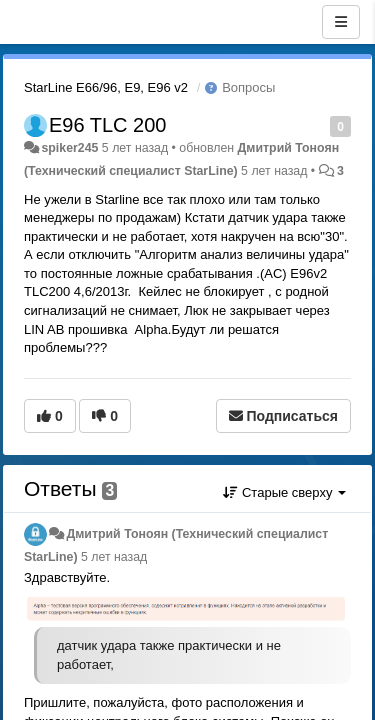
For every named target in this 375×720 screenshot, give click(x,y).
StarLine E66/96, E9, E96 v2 (106, 87)
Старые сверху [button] (284, 492)
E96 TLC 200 (108, 125)
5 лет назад (114, 557)
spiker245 (69, 148)
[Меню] (341, 22)
